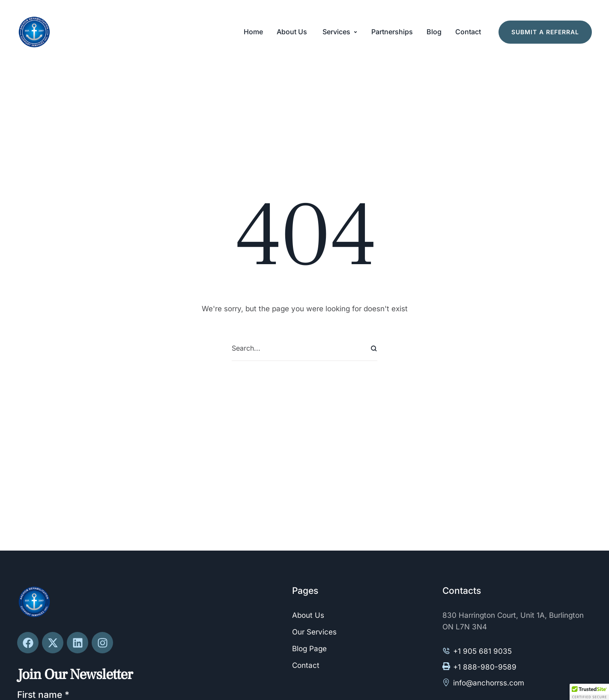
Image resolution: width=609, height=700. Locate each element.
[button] (355, 32)
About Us (308, 615)
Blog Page (309, 649)
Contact (306, 665)
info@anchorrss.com (489, 683)
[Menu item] (253, 32)
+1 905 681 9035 (482, 651)
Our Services (314, 632)
